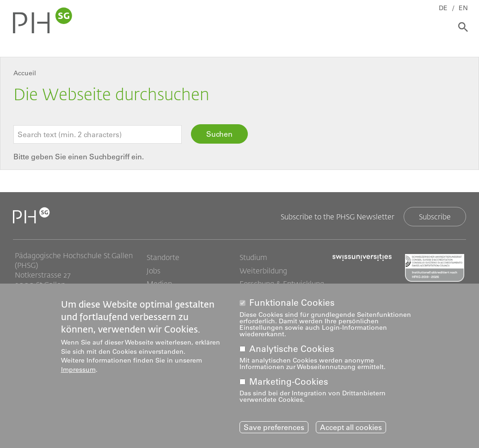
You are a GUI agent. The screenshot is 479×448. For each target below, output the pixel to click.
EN (463, 8)
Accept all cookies (351, 427)
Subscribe (435, 216)
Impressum (78, 369)
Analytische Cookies (292, 349)
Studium (253, 257)
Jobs (154, 271)
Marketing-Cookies (289, 382)
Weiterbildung (263, 271)
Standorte (163, 257)
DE (443, 8)
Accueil (25, 73)
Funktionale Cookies (292, 303)
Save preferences (274, 427)
